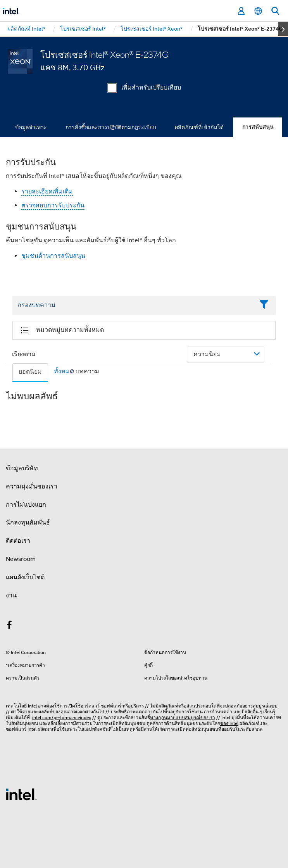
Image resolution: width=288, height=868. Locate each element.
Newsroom (21, 559)
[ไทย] (258, 11)
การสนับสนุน (258, 127)
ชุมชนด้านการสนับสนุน (53, 256)
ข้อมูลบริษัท (22, 468)
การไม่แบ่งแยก (26, 505)
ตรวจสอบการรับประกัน (53, 205)
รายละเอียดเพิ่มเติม (47, 192)
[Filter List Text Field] (133, 305)
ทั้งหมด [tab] (64, 371)
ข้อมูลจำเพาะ (31, 127)
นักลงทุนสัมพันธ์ (28, 523)
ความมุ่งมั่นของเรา (32, 487)
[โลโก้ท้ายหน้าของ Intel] (21, 794)
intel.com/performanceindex (62, 717)
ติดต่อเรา (18, 541)
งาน (11, 595)
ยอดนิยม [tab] (30, 372)
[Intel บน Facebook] (9, 626)
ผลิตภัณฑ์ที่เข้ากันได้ (199, 127)
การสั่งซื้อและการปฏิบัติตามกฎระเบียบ (111, 127)
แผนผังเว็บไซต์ (25, 577)
